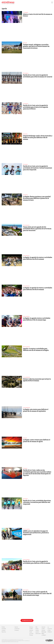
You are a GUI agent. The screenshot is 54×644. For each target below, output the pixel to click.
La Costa (31, 634)
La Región (44, 635)
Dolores (31, 627)
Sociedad (4, 629)
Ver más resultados (27, 620)
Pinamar (31, 635)
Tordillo (31, 629)
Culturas (4, 630)
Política (3, 627)
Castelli (37, 630)
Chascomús (38, 634)
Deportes (4, 632)
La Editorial (17, 629)
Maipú (43, 634)
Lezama (37, 632)
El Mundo (50, 632)
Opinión (16, 627)
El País (49, 630)
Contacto (17, 630)
